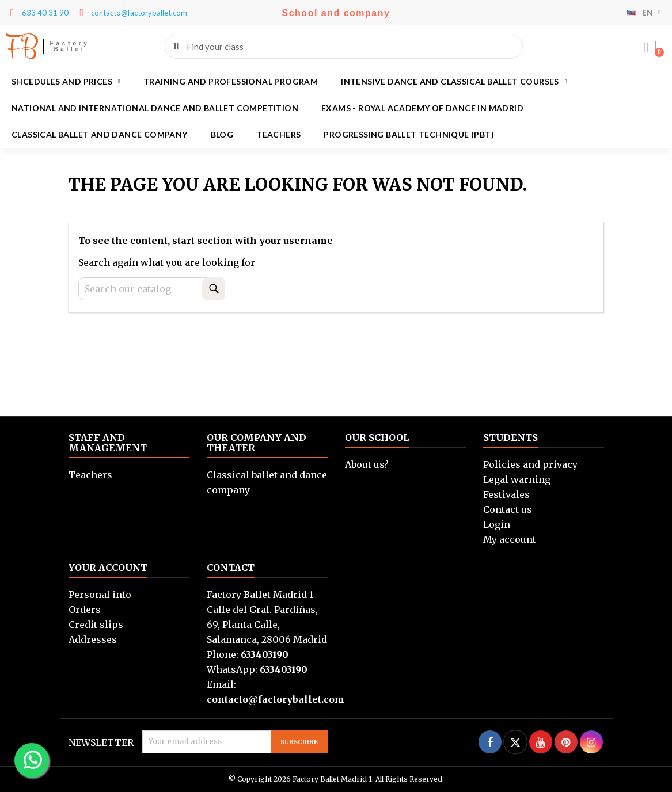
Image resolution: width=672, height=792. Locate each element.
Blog (222, 134)
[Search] (152, 289)
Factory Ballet (70, 46)
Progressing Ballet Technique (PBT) (409, 134)
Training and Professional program (231, 81)
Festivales (506, 494)
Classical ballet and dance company (100, 134)
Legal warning (517, 479)
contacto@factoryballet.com (276, 699)
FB (22, 47)
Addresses (93, 639)
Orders (85, 610)
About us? (367, 464)
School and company (336, 13)
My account (510, 539)
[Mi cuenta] (646, 48)
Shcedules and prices (66, 82)
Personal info (100, 595)
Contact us (508, 509)
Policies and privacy (530, 464)
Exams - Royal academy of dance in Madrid (422, 108)
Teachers (278, 134)
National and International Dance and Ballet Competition (155, 108)
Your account (108, 568)
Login (497, 524)
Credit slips (96, 625)
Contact (231, 568)
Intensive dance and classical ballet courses (454, 82)
